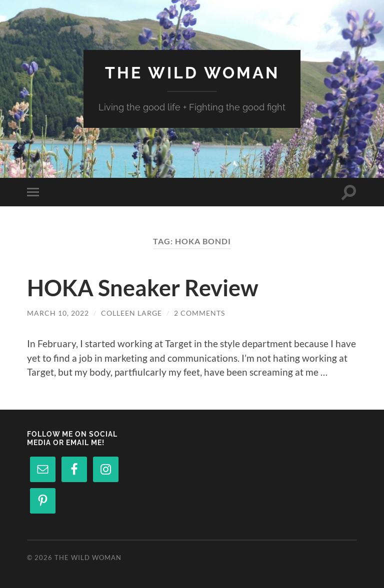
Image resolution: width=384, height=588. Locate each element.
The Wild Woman (192, 73)
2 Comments (199, 313)
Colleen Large (131, 313)
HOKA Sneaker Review (143, 288)
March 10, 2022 (58, 313)
